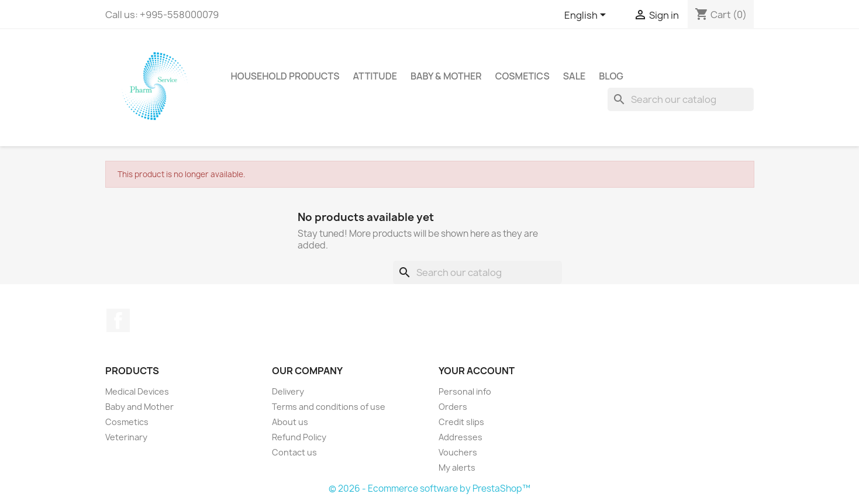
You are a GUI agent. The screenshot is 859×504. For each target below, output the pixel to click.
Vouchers (458, 452)
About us (290, 422)
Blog (611, 76)
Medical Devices (137, 391)
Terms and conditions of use (329, 407)
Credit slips (461, 422)
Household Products (285, 76)
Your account (477, 371)
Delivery (288, 391)
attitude (375, 76)
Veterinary (126, 437)
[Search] (681, 99)
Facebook (118, 320)
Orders (453, 407)
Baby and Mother (139, 407)
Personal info (465, 391)
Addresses (460, 437)
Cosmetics (522, 76)
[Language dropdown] (587, 16)
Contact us (294, 452)
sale (575, 76)
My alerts (457, 467)
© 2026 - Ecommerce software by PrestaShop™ (429, 489)
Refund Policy (299, 437)
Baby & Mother (446, 76)
